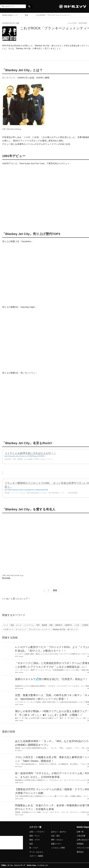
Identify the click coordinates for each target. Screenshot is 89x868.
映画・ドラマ (35, 840)
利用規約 (80, 844)
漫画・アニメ (35, 836)
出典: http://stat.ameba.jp (12, 129)
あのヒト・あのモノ (59, 832)
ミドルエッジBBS (58, 848)
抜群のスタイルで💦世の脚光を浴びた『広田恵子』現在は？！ (51, 679)
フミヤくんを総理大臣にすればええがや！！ (30, 453)
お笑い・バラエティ (37, 832)
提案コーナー (56, 844)
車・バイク (34, 848)
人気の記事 (81, 836)
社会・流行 (55, 836)
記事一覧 (80, 832)
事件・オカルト (57, 840)
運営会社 (80, 852)
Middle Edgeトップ (10, 15)
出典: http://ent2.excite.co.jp (13, 575)
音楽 (26, 15)
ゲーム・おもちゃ (36, 852)
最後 (55, 590)
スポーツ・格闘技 (36, 856)
